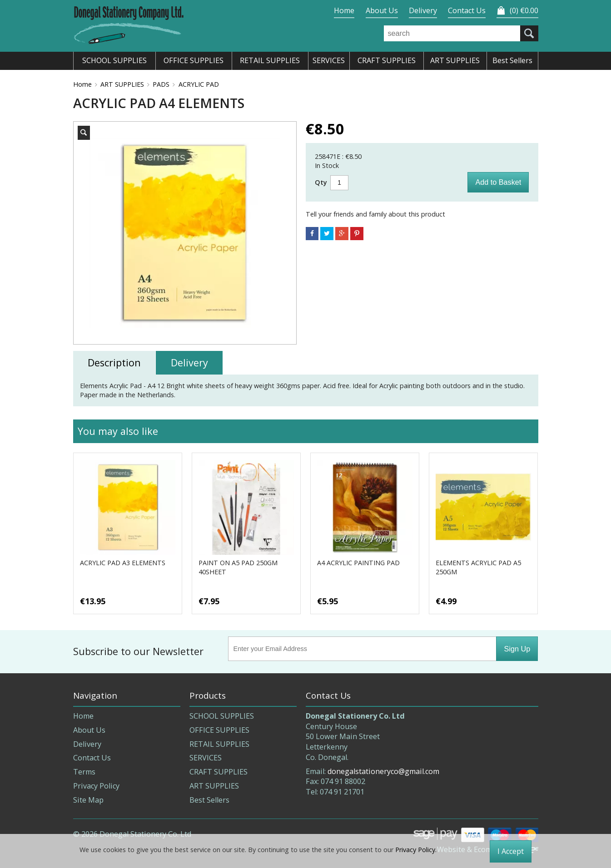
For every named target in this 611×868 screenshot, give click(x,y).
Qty (321, 182)
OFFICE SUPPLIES (219, 730)
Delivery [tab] (189, 362)
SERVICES (206, 758)
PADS (161, 84)
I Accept (511, 851)
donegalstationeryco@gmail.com (383, 771)
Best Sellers (209, 800)
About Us (382, 10)
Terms (84, 772)
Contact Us (467, 10)
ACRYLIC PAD (199, 84)
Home (344, 10)
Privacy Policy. (416, 850)
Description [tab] (114, 362)
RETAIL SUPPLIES (219, 744)
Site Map (88, 800)
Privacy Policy (96, 786)
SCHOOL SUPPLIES (222, 716)
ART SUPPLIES (122, 84)
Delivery (423, 10)
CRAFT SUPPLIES (219, 772)
